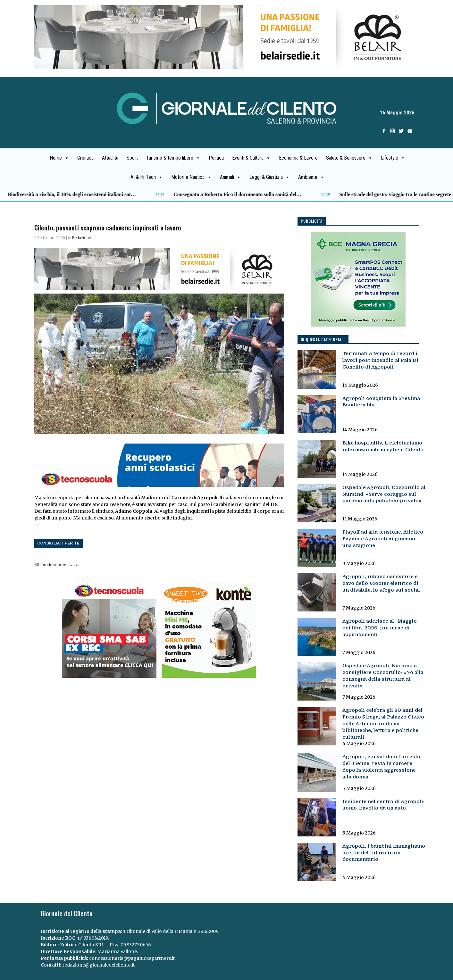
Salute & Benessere (349, 158)
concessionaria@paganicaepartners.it (132, 958)
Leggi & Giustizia (270, 177)
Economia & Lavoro (298, 158)
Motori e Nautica (191, 177)
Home (59, 158)
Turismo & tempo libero (173, 158)
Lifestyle (393, 158)
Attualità (110, 158)
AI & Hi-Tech (147, 177)
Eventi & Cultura (251, 158)
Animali (231, 177)
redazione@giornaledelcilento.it (98, 965)
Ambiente (311, 177)
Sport (132, 158)
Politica (216, 158)
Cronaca (85, 158)
